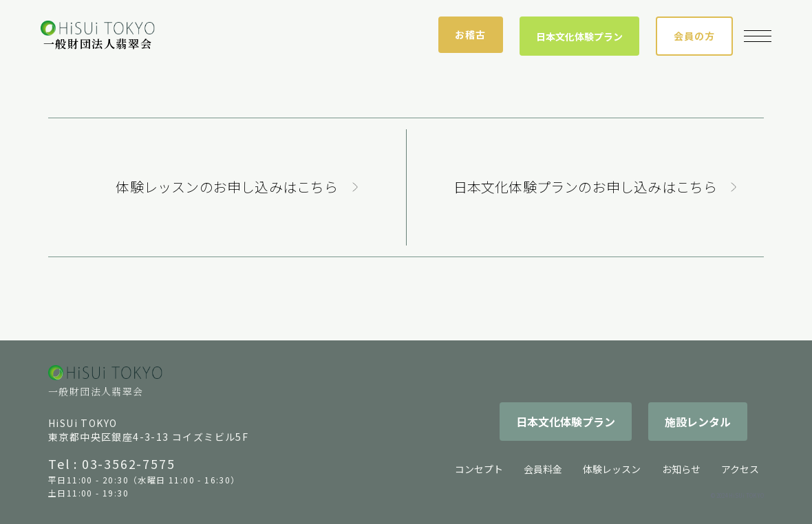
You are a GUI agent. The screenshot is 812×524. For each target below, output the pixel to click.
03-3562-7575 (129, 463)
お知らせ (681, 469)
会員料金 (543, 469)
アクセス (740, 469)
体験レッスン (612, 469)
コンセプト (479, 469)
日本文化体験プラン (579, 36)
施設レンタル (698, 422)
